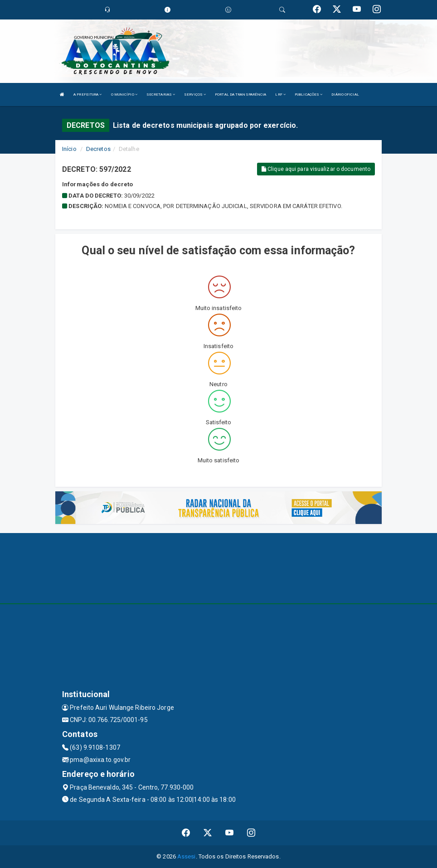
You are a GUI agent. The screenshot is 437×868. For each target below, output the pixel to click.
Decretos (98, 149)
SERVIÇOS (195, 95)
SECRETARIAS (161, 95)
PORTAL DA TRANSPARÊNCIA (240, 95)
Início (69, 149)
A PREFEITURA (87, 95)
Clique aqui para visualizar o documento (316, 169)
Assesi (187, 856)
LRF (280, 95)
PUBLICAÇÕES (308, 95)
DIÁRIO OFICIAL (345, 95)
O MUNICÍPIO (124, 95)
